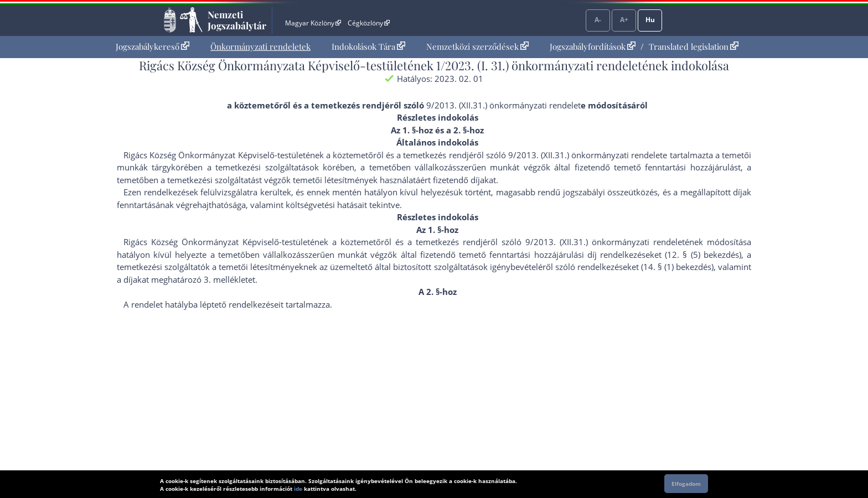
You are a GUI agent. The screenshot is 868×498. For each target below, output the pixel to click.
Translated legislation (694, 46)
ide (298, 489)
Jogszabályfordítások (593, 46)
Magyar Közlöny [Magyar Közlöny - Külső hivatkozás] (313, 23)
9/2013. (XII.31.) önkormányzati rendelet (503, 105)
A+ (624, 20)
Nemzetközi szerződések (477, 46)
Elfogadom (686, 484)
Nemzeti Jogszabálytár (237, 20)
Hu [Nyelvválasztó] (650, 20)
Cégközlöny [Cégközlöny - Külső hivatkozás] (369, 23)
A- (598, 20)
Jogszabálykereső (153, 46)
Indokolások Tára (368, 46)
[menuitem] (153, 47)
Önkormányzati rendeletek (260, 46)
